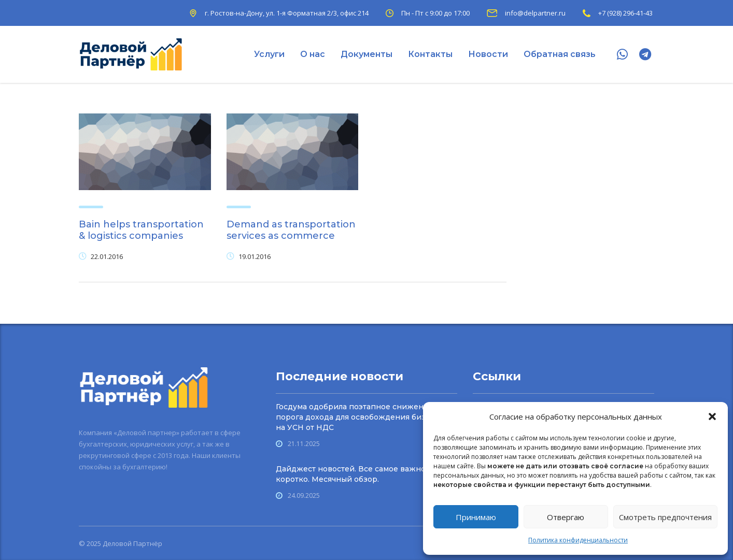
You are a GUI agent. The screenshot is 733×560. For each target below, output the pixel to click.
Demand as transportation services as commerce (291, 230)
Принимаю (476, 517)
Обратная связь (560, 54)
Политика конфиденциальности (578, 540)
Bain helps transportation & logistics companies (141, 230)
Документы (366, 54)
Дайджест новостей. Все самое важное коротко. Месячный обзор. (353, 474)
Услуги (269, 54)
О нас (313, 54)
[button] (712, 417)
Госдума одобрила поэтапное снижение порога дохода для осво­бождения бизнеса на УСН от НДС (360, 417)
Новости (488, 54)
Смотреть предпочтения (665, 517)
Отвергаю (566, 517)
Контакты (430, 54)
